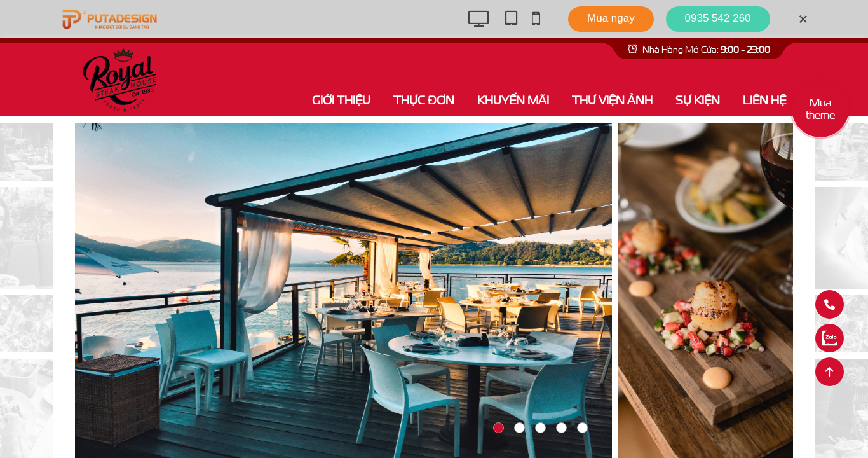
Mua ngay (611, 18)
